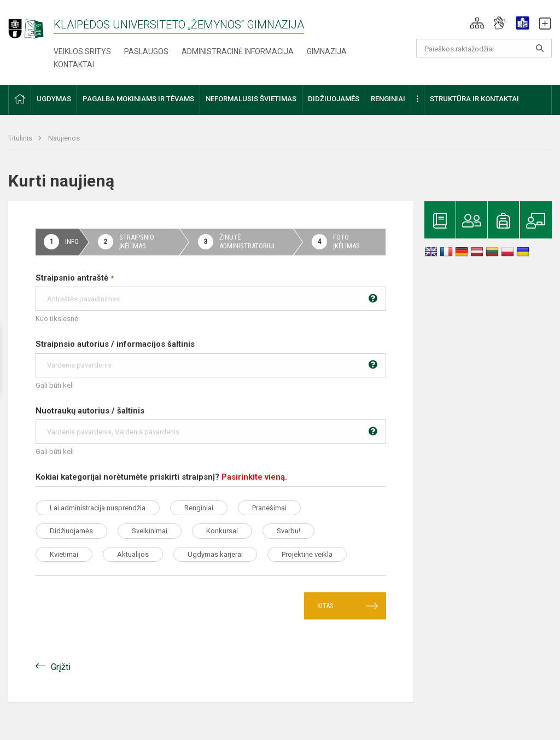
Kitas (325, 606)
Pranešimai (269, 508)
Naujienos (64, 138)
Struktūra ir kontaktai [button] (474, 99)
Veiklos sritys (82, 51)
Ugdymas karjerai (215, 554)
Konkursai (222, 531)
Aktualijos (133, 554)
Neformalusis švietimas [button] (251, 99)
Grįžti (61, 667)
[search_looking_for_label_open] (540, 48)
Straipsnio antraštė (211, 292)
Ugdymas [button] (54, 99)
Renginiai (199, 508)
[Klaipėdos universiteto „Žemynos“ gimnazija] (31, 24)
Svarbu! (288, 531)
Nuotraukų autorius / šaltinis (211, 425)
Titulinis (21, 138)
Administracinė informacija (238, 51)
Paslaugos (146, 51)
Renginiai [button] (388, 99)
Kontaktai (74, 65)
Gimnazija (327, 51)
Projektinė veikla (307, 554)
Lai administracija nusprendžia (98, 508)
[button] (477, 23)
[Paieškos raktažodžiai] (484, 48)
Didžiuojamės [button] (334, 99)
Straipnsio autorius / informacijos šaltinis (211, 358)
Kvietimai (64, 554)
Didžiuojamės (71, 531)
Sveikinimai (150, 531)
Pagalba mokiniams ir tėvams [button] (138, 99)
